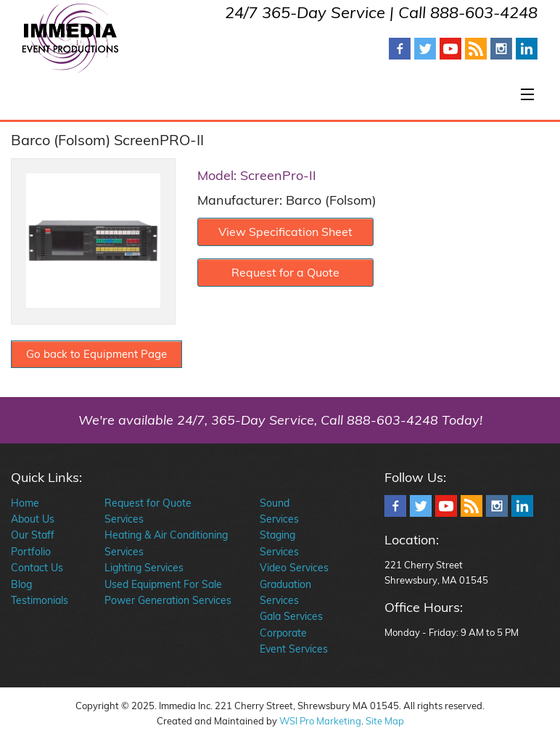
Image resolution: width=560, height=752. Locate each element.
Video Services (294, 568)
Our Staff (33, 535)
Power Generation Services (168, 600)
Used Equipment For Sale (163, 584)
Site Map (385, 721)
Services (124, 519)
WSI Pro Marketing (320, 721)
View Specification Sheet (285, 232)
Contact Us (37, 568)
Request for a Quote (285, 272)
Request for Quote (148, 503)
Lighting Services (144, 568)
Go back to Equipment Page (96, 354)
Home (25, 503)
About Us (33, 519)
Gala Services (291, 616)
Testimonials (40, 600)
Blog (21, 584)
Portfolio (31, 552)
